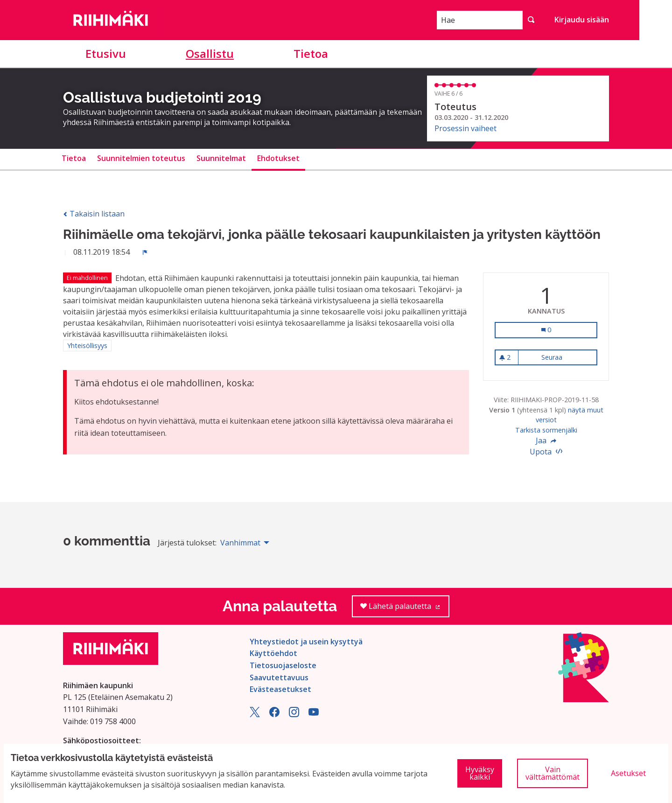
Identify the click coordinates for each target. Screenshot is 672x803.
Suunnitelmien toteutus (141, 158)
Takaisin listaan (94, 214)
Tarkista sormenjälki (546, 430)
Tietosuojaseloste (283, 665)
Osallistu (210, 53)
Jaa (546, 440)
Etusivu (106, 53)
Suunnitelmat (221, 158)
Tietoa (311, 53)
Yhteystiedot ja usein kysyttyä (306, 642)
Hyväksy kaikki (480, 773)
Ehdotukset (278, 158)
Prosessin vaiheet (465, 128)
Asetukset (628, 773)
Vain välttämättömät (553, 773)
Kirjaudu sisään (582, 20)
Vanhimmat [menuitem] (240, 543)
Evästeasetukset (280, 689)
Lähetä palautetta (405, 609)
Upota (546, 452)
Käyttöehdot (273, 653)
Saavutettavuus (279, 677)
